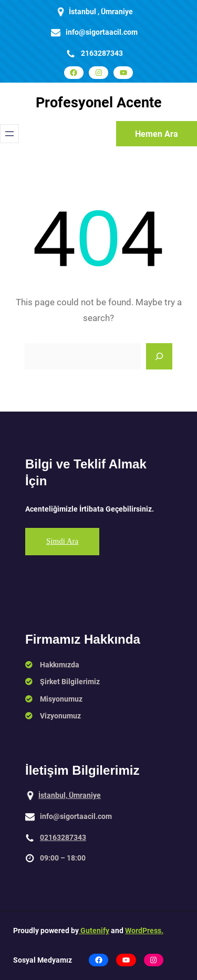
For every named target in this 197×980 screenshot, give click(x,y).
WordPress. (144, 931)
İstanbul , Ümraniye (101, 12)
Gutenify (94, 931)
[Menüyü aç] (9, 134)
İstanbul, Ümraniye (70, 795)
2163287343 (102, 53)
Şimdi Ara (62, 541)
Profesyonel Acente (99, 103)
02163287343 (63, 837)
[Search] (159, 356)
